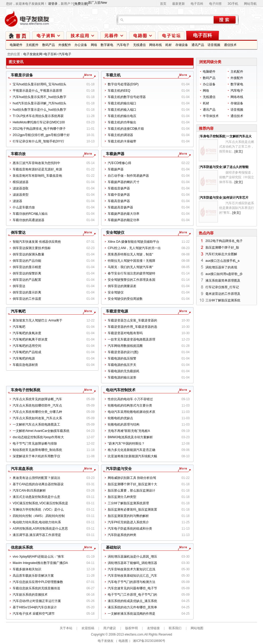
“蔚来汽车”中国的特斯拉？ (126, 444)
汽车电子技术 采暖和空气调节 (34, 614)
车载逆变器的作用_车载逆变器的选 (132, 327)
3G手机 (233, 4)
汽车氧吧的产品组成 (27, 352)
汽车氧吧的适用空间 (27, 346)
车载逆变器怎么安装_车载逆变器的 (132, 320)
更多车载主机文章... (182, 75)
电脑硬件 (16, 45)
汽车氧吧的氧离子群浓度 (30, 339)
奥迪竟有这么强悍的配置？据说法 (36, 478)
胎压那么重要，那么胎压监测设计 (131, 491)
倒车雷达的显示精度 (27, 267)
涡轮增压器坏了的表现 (221, 267)
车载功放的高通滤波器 (29, 220)
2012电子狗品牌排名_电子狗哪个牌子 (39, 129)
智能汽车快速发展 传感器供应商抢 (37, 242)
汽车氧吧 (18, 311)
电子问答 (215, 4)
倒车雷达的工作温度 (27, 299)
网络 (94, 45)
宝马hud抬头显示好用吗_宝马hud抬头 (39, 84)
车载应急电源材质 (25, 365)
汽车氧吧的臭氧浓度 (27, 333)
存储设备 (182, 45)
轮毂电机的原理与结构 (124, 424)
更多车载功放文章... (87, 154)
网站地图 (197, 628)
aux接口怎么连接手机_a (222, 261)
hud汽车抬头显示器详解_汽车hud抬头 (39, 103)
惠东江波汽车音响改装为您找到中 (36, 163)
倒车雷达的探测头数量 (29, 254)
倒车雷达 (18, 232)
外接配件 (65, 45)
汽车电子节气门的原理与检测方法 (131, 582)
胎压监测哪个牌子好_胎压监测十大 (132, 484)
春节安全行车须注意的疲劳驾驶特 (131, 273)
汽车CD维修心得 (119, 163)
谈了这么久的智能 (236, 167)
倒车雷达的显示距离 (27, 292)
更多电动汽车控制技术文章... (182, 390)
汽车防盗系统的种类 (122, 535)
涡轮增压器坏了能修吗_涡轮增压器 (132, 563)
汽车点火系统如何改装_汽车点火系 (37, 418)
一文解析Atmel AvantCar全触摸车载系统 (41, 431)
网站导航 (250, 4)
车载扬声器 (115, 154)
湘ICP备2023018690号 (149, 641)
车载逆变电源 (117, 311)
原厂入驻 (97, 3)
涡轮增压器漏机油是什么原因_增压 (132, 557)
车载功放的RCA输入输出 (30, 214)
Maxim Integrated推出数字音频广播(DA (40, 563)
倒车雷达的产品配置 (27, 280)
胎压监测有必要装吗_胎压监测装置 (132, 510)
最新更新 (179, 4)
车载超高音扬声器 (120, 207)
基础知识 (113, 547)
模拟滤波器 (21, 182)
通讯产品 (198, 45)
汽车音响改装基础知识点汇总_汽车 (132, 576)
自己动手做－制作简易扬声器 (128, 176)
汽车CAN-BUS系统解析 (29, 491)
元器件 (114, 35)
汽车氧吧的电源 (24, 358)
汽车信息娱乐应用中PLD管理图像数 (38, 582)
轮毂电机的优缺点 (120, 418)
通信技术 (230, 45)
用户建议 (110, 628)
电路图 (142, 35)
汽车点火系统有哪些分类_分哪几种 (37, 412)
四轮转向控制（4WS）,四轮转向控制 (39, 516)
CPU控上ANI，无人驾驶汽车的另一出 (134, 248)
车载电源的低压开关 (122, 365)
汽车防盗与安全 (119, 469)
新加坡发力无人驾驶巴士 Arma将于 (37, 320)
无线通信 (139, 45)
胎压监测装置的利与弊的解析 (128, 516)
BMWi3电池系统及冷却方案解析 (130, 437)
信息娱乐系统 (22, 547)
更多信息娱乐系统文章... (87, 547)
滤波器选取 (21, 188)
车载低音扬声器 (119, 188)
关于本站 (66, 628)
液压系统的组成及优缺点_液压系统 (132, 601)
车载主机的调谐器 (120, 135)
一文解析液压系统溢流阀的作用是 (131, 614)
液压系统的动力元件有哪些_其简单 (132, 607)
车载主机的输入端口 (122, 110)
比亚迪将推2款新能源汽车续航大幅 (132, 456)
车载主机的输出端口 (122, 103)
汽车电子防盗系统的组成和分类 (130, 529)
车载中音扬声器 (119, 195)
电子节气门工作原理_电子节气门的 (132, 595)
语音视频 (214, 45)
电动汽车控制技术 (121, 390)
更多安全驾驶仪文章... (182, 232)
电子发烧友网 (33, 54)
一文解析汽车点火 (239, 136)
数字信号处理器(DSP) (123, 84)
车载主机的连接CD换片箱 (126, 129)
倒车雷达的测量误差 (122, 286)
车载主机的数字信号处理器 (127, 97)
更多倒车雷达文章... (87, 232)
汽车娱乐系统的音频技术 (30, 595)
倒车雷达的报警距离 (27, 273)
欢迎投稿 (88, 628)
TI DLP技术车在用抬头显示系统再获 (38, 116)
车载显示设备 (22, 75)
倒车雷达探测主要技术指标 (32, 248)
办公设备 (81, 45)
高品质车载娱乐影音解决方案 (33, 576)
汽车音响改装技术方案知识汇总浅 (131, 569)
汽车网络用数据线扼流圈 (125, 346)
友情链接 (153, 628)
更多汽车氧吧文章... (87, 311)
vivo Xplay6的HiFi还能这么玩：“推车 (38, 557)
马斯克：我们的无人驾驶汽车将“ (130, 267)
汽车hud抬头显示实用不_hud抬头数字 (39, 97)
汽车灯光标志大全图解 (221, 254)
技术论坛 (171, 35)
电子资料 (48, 35)
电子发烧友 (106, 641)
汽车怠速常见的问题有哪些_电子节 (132, 588)
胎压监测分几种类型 (122, 497)
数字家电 (107, 45)
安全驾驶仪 (115, 232)
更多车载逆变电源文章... (182, 311)
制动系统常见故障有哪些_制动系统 (37, 450)
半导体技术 (211, 116)
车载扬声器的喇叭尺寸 (124, 182)
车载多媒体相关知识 (27, 569)
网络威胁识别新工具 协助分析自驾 (132, 478)
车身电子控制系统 (26, 390)
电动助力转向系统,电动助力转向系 (37, 522)
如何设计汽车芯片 (236, 198)
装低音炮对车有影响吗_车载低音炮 (37, 176)
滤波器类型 (21, 195)
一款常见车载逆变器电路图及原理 (131, 339)
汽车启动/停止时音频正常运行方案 (37, 601)
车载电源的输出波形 (122, 377)
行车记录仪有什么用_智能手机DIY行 (38, 141)
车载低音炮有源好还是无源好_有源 (37, 169)
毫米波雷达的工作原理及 (223, 294)
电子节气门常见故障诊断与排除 (35, 444)
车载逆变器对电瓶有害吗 (125, 333)
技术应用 (82, 35)
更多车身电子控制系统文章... (87, 390)
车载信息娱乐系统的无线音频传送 (36, 588)
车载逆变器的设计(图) (123, 352)
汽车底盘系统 (22, 469)
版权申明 (131, 628)
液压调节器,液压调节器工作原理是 (37, 535)
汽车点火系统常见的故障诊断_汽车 (37, 399)
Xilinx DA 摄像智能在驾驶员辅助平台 (133, 242)
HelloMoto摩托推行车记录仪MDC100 (39, 122)
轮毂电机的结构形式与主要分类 (130, 405)
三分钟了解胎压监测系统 (223, 300)
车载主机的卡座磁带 (122, 141)
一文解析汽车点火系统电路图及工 (36, 424)
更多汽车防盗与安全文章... (182, 469)
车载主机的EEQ (119, 91)
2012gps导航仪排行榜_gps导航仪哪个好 (41, 135)
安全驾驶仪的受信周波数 (125, 299)
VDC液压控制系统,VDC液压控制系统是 (40, 503)
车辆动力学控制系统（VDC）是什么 (38, 510)
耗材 (168, 45)
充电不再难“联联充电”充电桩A (129, 431)
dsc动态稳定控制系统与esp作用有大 (38, 437)
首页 (163, 4)
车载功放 (18, 154)
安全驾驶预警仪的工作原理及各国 (131, 280)
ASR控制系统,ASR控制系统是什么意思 (40, 529)
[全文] (239, 151)
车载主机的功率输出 (122, 122)
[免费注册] (81, 4)
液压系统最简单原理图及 (223, 281)
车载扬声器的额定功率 (124, 220)
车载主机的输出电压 (122, 116)
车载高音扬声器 (119, 201)
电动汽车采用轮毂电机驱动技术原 (131, 412)
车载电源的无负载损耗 (124, 371)
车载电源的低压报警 (122, 358)
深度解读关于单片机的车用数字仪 (36, 456)
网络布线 (156, 45)
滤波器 (17, 201)
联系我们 (175, 628)
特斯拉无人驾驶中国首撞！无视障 (131, 261)
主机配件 (32, 45)
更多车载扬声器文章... (182, 154)
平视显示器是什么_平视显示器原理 (37, 91)
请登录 (53, 4)
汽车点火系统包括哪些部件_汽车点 (37, 405)
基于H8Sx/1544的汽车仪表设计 (35, 607)
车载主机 (113, 75)
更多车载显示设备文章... (87, 75)
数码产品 (49, 45)
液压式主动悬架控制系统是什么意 (36, 497)
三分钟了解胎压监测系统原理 (128, 503)
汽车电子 (123, 45)
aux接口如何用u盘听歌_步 (224, 274)
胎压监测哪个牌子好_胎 (222, 248)
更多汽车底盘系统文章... (87, 469)
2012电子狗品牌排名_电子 (224, 241)
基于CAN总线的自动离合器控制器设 (38, 484)
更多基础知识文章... (182, 547)
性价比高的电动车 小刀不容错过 (130, 399)
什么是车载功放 (24, 207)
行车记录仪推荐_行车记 (222, 287)
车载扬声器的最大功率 (124, 214)
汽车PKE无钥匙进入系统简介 (128, 522)
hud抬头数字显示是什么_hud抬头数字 (39, 110)
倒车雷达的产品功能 (27, 261)
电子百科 (197, 4)
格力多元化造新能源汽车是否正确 (131, 450)
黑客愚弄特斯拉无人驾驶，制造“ (130, 254)
